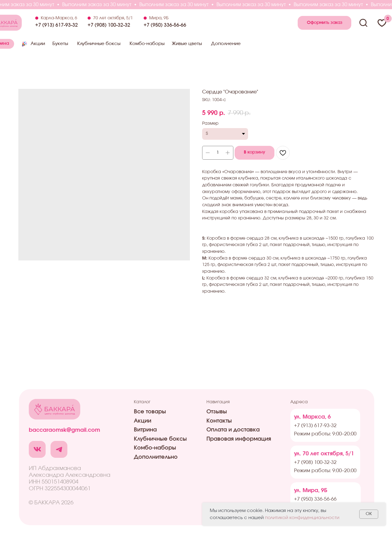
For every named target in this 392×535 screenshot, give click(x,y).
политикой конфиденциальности (302, 518)
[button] (324, 23)
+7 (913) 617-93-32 (57, 25)
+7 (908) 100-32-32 (109, 25)
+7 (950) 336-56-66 (165, 25)
